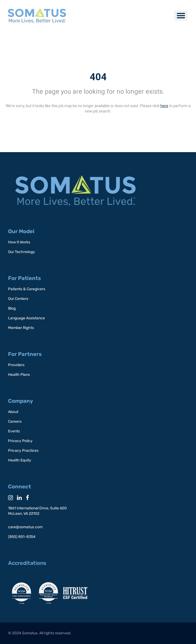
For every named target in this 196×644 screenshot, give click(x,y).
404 (98, 77)
